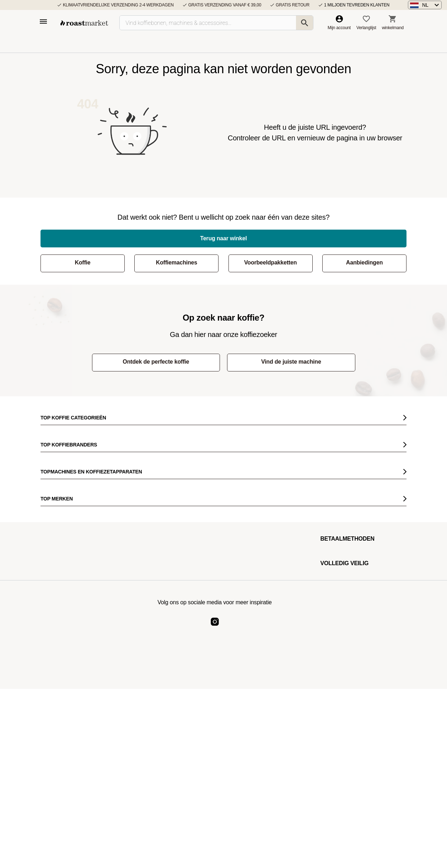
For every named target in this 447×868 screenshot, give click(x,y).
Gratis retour (293, 5)
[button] (425, 5)
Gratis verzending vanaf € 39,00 (225, 5)
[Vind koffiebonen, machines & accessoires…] (216, 23)
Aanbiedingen (364, 262)
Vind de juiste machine (291, 362)
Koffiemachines (177, 262)
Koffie (82, 262)
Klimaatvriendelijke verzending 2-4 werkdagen (118, 5)
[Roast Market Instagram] (215, 628)
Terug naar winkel (223, 238)
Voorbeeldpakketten (270, 262)
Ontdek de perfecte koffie (156, 362)
